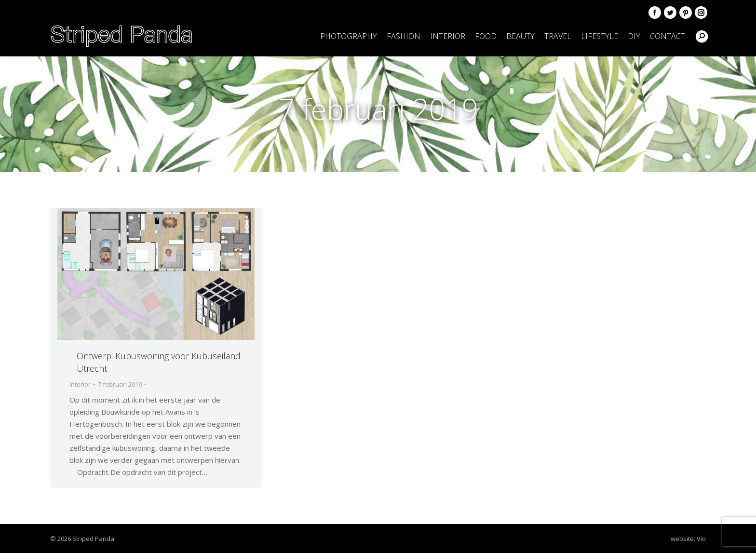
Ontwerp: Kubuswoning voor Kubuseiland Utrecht (159, 362)
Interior (80, 384)
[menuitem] (349, 36)
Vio (701, 539)
